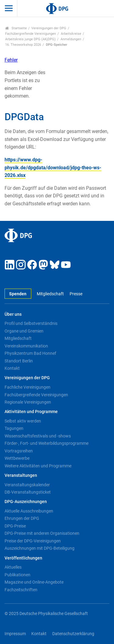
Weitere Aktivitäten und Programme (38, 466)
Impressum (15, 634)
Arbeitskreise (71, 34)
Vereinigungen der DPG (49, 28)
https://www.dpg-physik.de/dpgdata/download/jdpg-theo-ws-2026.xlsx (53, 167)
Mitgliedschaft (50, 294)
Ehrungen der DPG (22, 518)
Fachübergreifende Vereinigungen (31, 34)
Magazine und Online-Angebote (34, 582)
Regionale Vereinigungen (28, 402)
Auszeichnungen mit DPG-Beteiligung (40, 548)
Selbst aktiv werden (23, 421)
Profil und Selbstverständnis (31, 323)
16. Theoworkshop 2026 (23, 45)
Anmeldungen (71, 39)
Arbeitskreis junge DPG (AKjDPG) (30, 39)
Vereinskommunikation (26, 346)
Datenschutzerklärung (73, 634)
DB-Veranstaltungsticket (28, 492)
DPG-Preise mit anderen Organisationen (42, 533)
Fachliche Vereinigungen (28, 387)
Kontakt (12, 368)
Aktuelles (13, 567)
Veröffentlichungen (23, 558)
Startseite (16, 28)
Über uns (13, 314)
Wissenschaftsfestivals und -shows (38, 436)
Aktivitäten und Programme (31, 412)
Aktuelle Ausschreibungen (29, 511)
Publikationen (17, 575)
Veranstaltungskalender (27, 485)
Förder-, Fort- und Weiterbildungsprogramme (47, 443)
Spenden (18, 294)
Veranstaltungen (21, 475)
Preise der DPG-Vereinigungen (33, 541)
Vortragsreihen (19, 451)
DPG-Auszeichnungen (26, 502)
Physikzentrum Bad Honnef (30, 353)
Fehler (11, 60)
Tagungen (14, 428)
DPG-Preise (15, 526)
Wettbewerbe (17, 458)
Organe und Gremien (24, 331)
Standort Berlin (19, 361)
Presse (76, 294)
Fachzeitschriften (21, 590)
